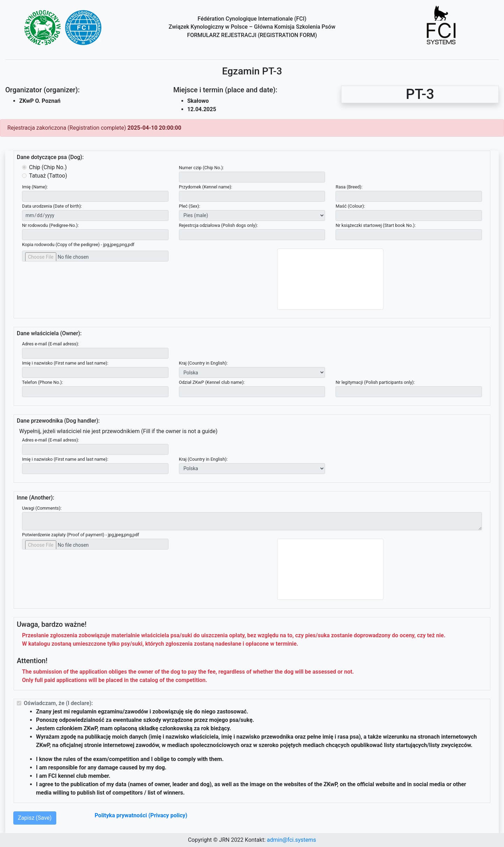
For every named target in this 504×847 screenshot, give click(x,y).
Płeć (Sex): (190, 206)
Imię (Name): (35, 187)
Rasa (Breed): (349, 187)
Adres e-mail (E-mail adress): (51, 344)
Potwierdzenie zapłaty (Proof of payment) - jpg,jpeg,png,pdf (81, 535)
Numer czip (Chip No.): (201, 168)
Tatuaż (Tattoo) (48, 176)
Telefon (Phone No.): (42, 382)
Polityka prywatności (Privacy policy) (141, 815)
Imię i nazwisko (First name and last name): (65, 363)
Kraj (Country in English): (203, 363)
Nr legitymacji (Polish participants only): (375, 382)
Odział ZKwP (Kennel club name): (212, 382)
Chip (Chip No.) (48, 167)
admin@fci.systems (291, 840)
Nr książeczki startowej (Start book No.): (376, 225)
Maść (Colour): (350, 206)
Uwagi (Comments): (42, 508)
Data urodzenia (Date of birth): (52, 206)
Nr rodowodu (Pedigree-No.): (50, 225)
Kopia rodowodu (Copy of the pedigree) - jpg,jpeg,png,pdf (78, 245)
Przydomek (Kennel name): (206, 187)
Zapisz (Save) (35, 818)
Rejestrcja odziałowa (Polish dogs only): (218, 225)
